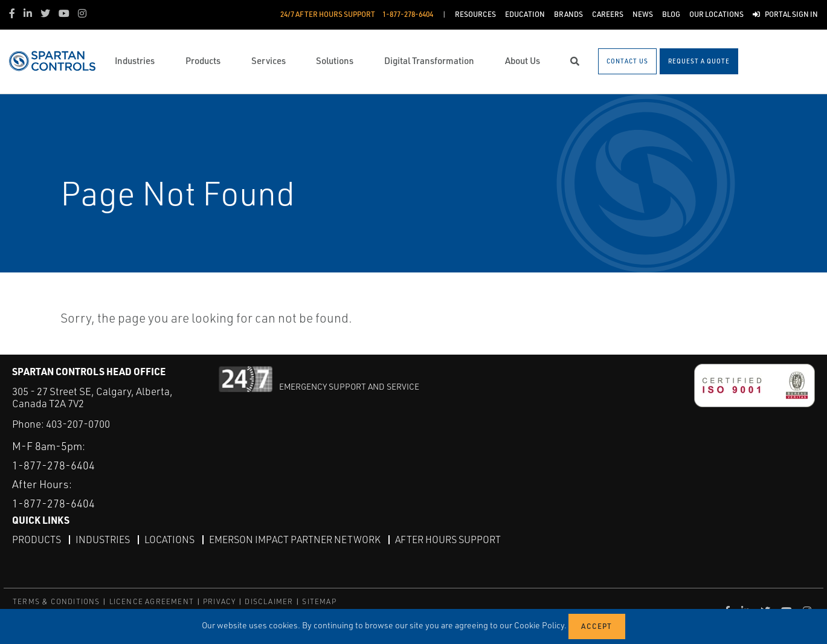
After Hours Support (448, 539)
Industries (103, 539)
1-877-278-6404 (53, 465)
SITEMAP (319, 601)
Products (37, 539)
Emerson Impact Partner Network (295, 539)
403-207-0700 (78, 424)
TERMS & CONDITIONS (56, 601)
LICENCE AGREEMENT (152, 601)
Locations (169, 539)
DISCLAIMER (269, 601)
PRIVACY (219, 601)
